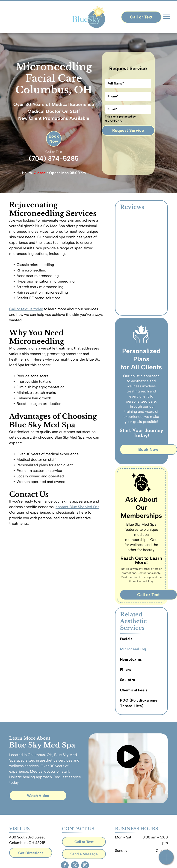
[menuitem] (142, 639)
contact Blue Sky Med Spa (77, 507)
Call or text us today (26, 309)
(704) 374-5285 (54, 158)
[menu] (167, 17)
